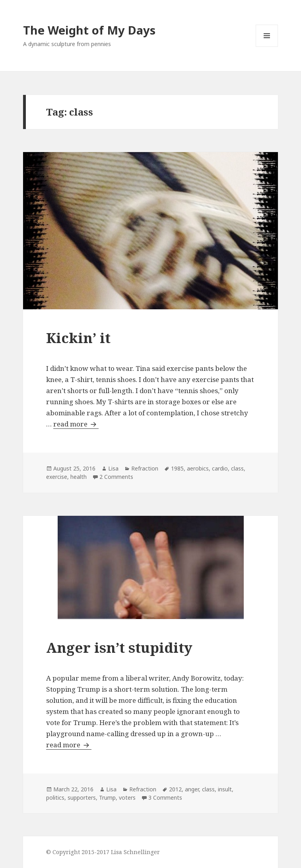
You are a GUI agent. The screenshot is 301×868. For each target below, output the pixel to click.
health (79, 477)
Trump (107, 798)
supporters (82, 798)
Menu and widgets (267, 47)
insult (225, 789)
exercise (57, 477)
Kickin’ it (78, 338)
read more (76, 424)
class (237, 468)
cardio (220, 468)
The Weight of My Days (89, 30)
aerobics (198, 468)
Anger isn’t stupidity (119, 647)
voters (127, 798)
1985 (177, 468)
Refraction (145, 468)
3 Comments (165, 798)
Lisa (113, 468)
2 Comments (116, 477)
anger (192, 789)
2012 (175, 789)
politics (55, 798)
